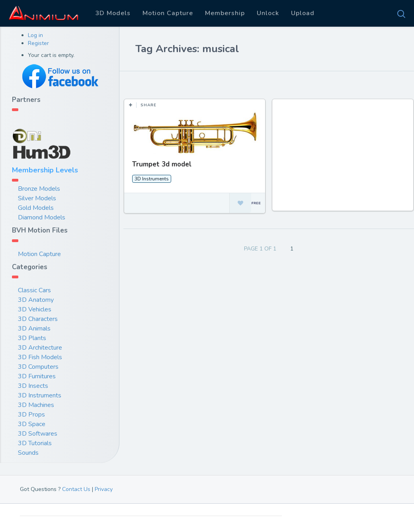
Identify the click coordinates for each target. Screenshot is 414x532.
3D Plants (32, 338)
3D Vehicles (35, 309)
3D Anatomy (36, 300)
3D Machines (36, 405)
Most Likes (151, 83)
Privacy (104, 489)
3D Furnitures (37, 376)
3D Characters (38, 319)
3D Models (113, 13)
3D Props (31, 415)
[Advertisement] (343, 159)
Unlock (268, 13)
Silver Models (37, 198)
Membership (225, 13)
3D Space (32, 424)
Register (38, 43)
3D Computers (38, 367)
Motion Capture (168, 13)
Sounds (28, 453)
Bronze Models (39, 189)
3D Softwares (38, 434)
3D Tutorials (35, 443)
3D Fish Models (40, 357)
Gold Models (36, 208)
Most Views (196, 83)
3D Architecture (40, 348)
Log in (35, 35)
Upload (303, 13)
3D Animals (34, 329)
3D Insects (33, 386)
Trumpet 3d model (162, 164)
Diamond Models (42, 217)
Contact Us (76, 489)
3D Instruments (40, 395)
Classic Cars (34, 290)
